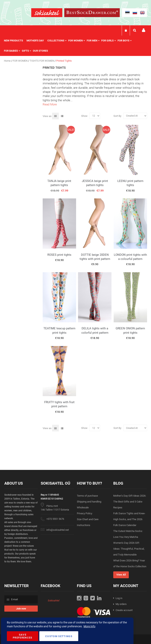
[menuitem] (15, 41)
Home (8, 61)
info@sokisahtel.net (58, 530)
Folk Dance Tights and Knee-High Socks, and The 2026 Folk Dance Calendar (129, 519)
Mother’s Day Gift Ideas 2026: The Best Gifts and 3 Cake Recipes (130, 502)
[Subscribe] (21, 609)
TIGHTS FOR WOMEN (42, 61)
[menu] (75, 46)
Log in (119, 598)
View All (121, 575)
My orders (121, 604)
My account (144, 30)
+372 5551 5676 (55, 519)
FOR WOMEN (20, 61)
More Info (89, 626)
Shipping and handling (89, 502)
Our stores (40, 51)
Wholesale (83, 507)
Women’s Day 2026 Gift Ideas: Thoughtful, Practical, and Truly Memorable (129, 549)
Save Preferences (23, 636)
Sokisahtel (54, 601)
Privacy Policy (85, 513)
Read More (50, 104)
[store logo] (47, 13)
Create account (124, 610)
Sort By (117, 116)
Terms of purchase (87, 496)
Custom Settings (59, 636)
